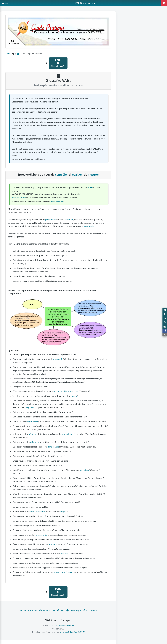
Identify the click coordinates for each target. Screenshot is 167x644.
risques (102, 396)
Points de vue (9, 70)
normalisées (97, 434)
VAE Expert (8, 78)
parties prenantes (66, 512)
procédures (79, 220)
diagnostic (87, 359)
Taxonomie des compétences (14, 53)
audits (119, 187)
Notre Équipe (76, 610)
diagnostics (59, 407)
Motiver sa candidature (12, 46)
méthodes (62, 434)
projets (92, 512)
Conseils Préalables (10, 39)
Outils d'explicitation (11, 63)
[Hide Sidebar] (5, 3)
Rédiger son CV (9, 42)
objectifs (96, 391)
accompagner (86, 201)
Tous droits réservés (94, 625)
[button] (75, 63)
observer (98, 220)
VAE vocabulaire (10, 74)
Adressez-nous (48, 198)
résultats (81, 544)
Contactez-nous (57, 610)
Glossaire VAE (8, 49)
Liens (89, 610)
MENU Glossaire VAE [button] (87, 63)
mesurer (122, 174)
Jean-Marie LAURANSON (100, 632)
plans (105, 391)
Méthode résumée (10, 81)
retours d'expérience (92, 572)
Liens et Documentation (12, 67)
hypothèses (61, 421)
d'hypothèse (82, 447)
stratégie (87, 391)
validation (113, 470)
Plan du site (119, 610)
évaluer (106, 174)
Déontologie (102, 610)
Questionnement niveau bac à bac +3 (15, 58)
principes (63, 442)
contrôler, (91, 174)
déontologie (117, 226)
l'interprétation (70, 535)
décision (93, 554)
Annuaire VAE (8, 35)
